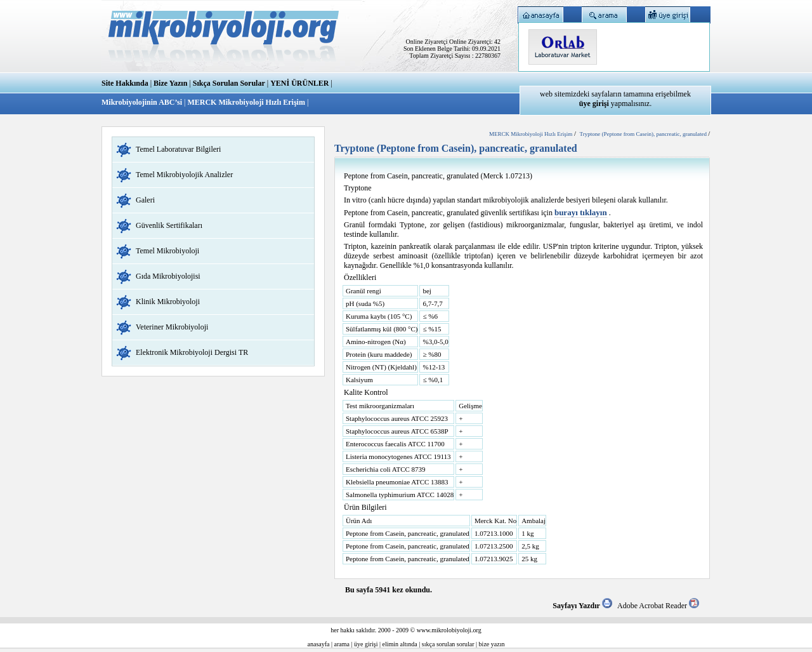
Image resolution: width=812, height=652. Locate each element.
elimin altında (400, 644)
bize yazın (492, 644)
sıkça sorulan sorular (448, 644)
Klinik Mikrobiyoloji (168, 302)
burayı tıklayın (581, 212)
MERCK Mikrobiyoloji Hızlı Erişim (246, 102)
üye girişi (366, 644)
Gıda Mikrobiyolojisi (168, 276)
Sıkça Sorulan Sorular (229, 83)
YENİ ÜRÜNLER (299, 83)
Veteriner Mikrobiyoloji (172, 327)
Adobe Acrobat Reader (658, 606)
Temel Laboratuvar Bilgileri (178, 149)
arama (342, 644)
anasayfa (319, 644)
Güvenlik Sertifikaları (169, 225)
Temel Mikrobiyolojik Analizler (184, 175)
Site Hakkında (125, 83)
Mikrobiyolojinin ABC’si (143, 102)
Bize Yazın (170, 83)
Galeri (145, 200)
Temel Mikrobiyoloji (167, 251)
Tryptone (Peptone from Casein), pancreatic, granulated (644, 134)
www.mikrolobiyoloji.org (449, 630)
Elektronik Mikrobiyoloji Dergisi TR (192, 352)
